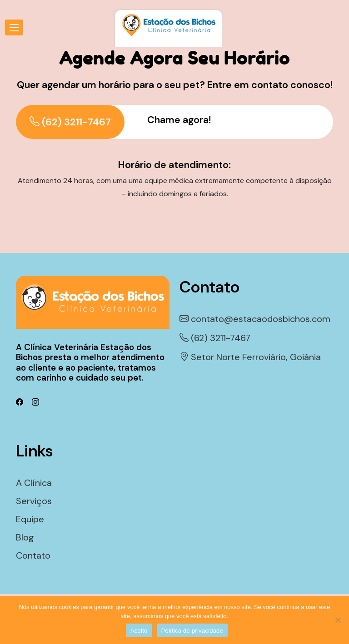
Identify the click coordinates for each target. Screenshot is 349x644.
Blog (25, 537)
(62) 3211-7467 (70, 122)
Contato (33, 555)
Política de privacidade (192, 631)
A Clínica (34, 483)
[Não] (338, 620)
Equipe (30, 519)
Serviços (34, 501)
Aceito (139, 631)
